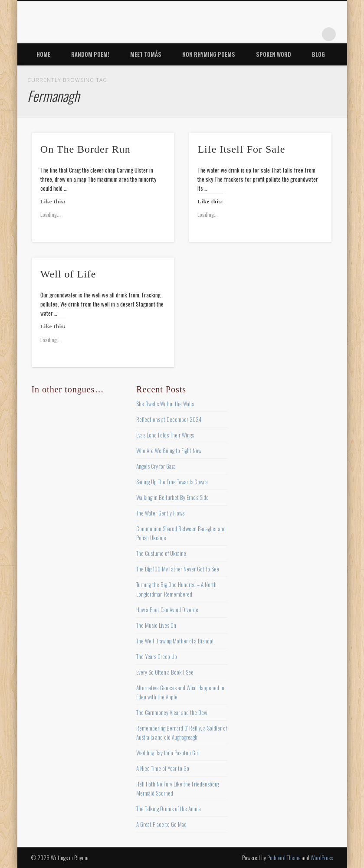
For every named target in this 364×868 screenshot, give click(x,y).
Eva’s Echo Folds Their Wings (165, 435)
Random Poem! (90, 54)
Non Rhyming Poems (209, 54)
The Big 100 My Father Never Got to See (178, 569)
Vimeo (293, 34)
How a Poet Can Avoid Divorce (167, 610)
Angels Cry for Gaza (156, 466)
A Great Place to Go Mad (161, 824)
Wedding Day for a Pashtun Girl (168, 753)
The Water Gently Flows (160, 513)
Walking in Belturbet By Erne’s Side (172, 497)
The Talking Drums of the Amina (169, 809)
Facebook (240, 34)
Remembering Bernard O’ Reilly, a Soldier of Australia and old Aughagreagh (182, 733)
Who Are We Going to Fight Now (169, 450)
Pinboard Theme (284, 858)
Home (43, 54)
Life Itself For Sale (241, 149)
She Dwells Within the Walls (165, 404)
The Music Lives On (156, 625)
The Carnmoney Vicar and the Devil (172, 712)
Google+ (311, 34)
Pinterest (275, 34)
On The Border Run (85, 149)
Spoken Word (274, 54)
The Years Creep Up (157, 656)
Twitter (258, 34)
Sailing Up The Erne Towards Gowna (172, 482)
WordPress (322, 858)
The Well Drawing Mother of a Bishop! (175, 641)
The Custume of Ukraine (161, 553)
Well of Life (68, 274)
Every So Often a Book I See (165, 672)
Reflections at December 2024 (169, 419)
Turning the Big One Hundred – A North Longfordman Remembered (176, 589)
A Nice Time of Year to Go (163, 768)
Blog (318, 54)
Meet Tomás (146, 54)
